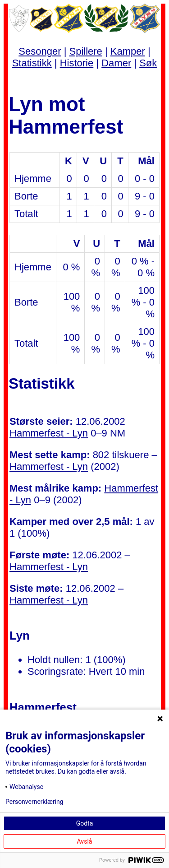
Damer (116, 63)
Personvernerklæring (34, 802)
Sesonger (40, 51)
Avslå (85, 841)
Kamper (128, 51)
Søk (148, 63)
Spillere (85, 51)
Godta (85, 823)
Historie (77, 63)
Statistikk (32, 63)
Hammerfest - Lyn (49, 433)
